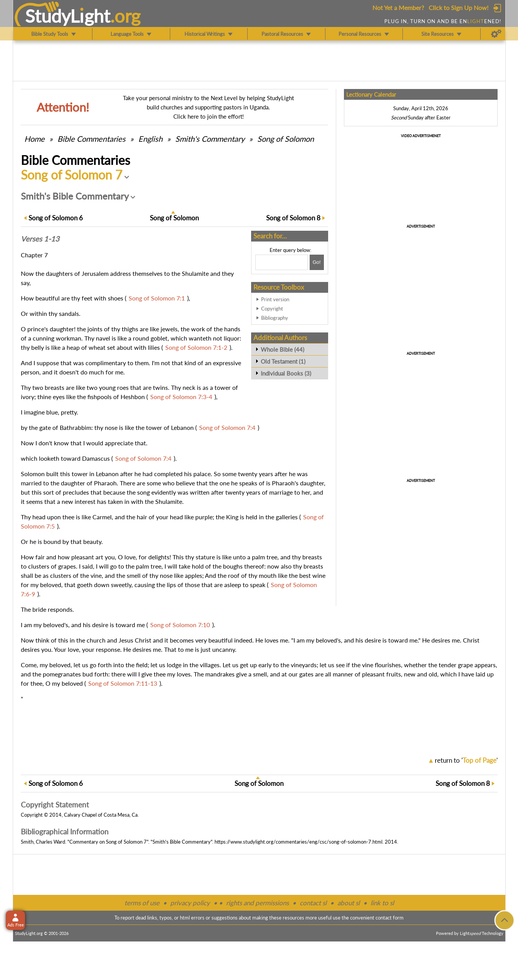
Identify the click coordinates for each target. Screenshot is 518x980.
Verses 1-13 (40, 239)
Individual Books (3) (286, 373)
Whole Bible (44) (282, 349)
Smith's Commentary (210, 139)
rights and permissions (257, 903)
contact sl (313, 903)
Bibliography (275, 318)
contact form (390, 918)
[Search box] (282, 262)
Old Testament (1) (283, 361)
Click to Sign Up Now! (458, 8)
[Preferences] (496, 34)
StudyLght (68, 16)
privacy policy (190, 903)
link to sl (382, 903)
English (150, 139)
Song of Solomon (286, 139)
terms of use (142, 903)
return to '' (466, 760)
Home (34, 139)
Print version (275, 299)
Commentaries (91, 139)
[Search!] (317, 262)
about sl (349, 903)
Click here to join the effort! (209, 116)
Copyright (272, 309)
